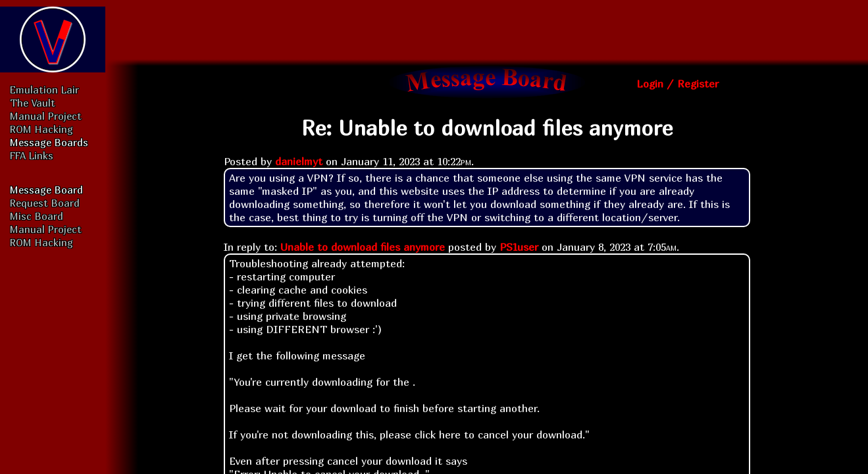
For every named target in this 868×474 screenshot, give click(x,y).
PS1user (519, 247)
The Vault (33, 103)
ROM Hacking (41, 129)
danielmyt (299, 161)
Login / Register (677, 84)
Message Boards (49, 142)
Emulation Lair (44, 90)
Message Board (46, 190)
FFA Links (32, 155)
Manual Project (46, 116)
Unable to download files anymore (363, 247)
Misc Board (37, 216)
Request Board (45, 203)
